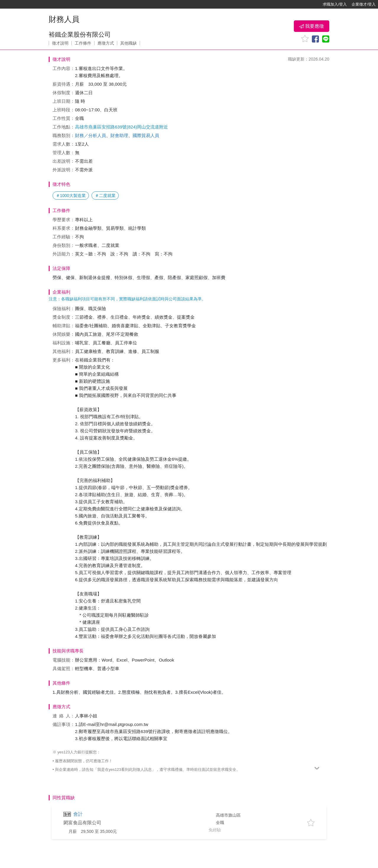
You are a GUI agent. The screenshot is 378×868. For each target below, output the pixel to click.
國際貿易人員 (146, 135)
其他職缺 (128, 43)
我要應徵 (312, 26)
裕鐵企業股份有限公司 (80, 34)
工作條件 (83, 43)
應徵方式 (106, 43)
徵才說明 (60, 43)
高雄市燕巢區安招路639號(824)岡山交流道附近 (122, 127)
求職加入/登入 (335, 4)
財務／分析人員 (91, 135)
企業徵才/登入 (364, 4)
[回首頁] (24, 4)
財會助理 (119, 135)
